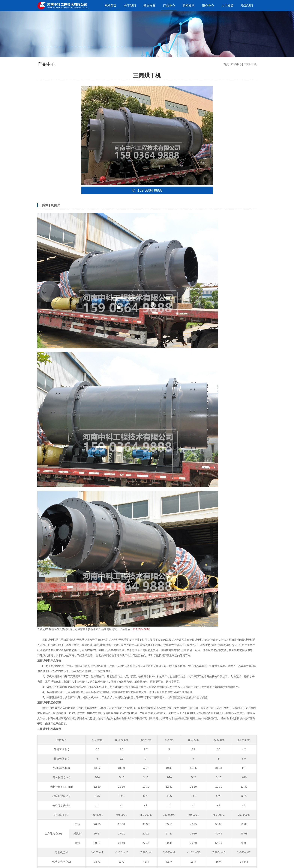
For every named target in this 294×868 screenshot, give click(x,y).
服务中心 (208, 6)
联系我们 (247, 6)
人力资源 (227, 6)
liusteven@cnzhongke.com (66, 791)
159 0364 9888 (141, 268)
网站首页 (110, 6)
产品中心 (169, 6)
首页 (226, 64)
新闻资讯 (188, 6)
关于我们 (130, 6)
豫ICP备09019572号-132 (95, 861)
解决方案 (149, 6)
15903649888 (58, 784)
